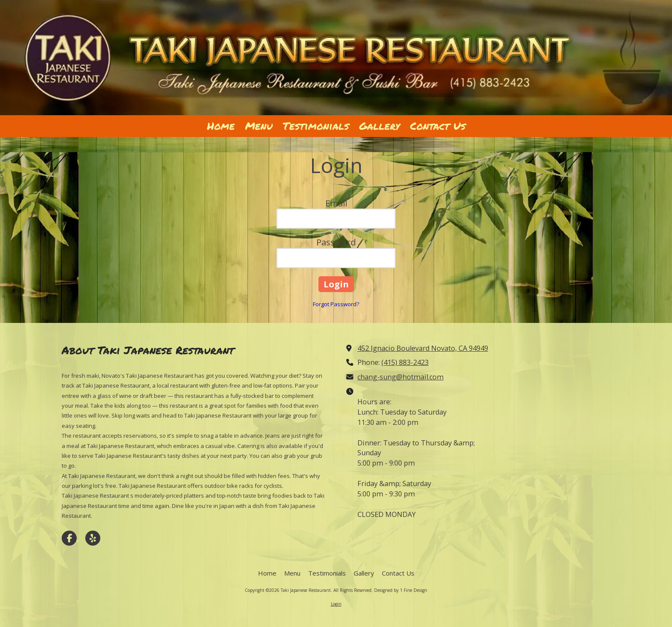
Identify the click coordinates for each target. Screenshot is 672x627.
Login (336, 604)
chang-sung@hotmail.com (400, 377)
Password (336, 242)
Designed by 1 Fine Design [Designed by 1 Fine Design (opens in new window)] (401, 590)
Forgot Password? (336, 304)
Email (336, 203)
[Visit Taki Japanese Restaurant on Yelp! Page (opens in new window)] (93, 538)
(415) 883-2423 (405, 362)
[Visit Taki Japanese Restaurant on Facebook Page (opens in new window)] (69, 538)
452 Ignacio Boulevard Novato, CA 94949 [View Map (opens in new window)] (423, 348)
